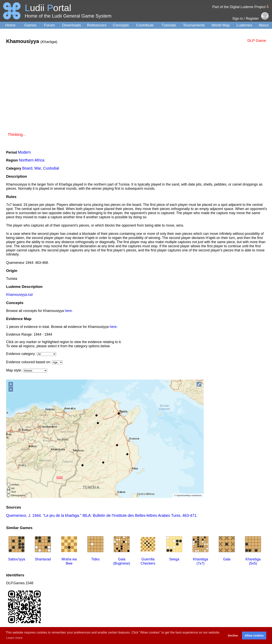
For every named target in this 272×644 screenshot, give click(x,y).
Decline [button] (233, 636)
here (68, 311)
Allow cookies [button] (254, 636)
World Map (221, 25)
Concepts (121, 25)
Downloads (72, 25)
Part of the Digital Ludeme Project (239, 7)
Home (10, 25)
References (97, 25)
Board (27, 168)
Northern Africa (32, 160)
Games (30, 25)
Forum (49, 25)
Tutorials (169, 25)
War (38, 168)
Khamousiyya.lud (19, 295)
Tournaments (194, 25)
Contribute (145, 25)
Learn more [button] (14, 638)
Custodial (51, 168)
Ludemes (244, 25)
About (264, 25)
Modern (24, 152)
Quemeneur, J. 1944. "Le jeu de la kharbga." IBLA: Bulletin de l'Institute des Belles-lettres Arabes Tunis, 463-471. (102, 515)
